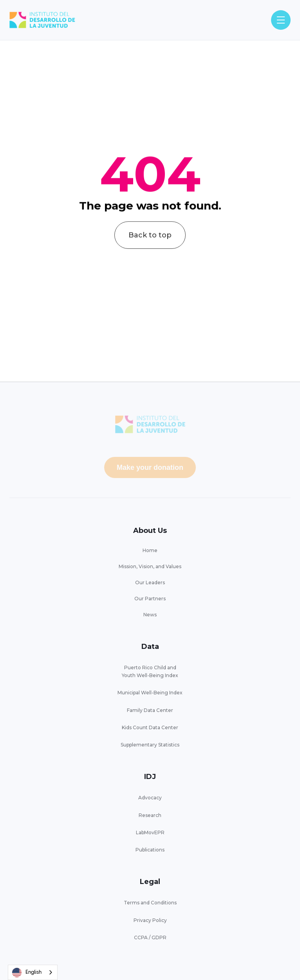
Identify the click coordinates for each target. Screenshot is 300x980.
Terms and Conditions (150, 903)
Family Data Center (150, 710)
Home (150, 550)
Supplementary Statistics (150, 745)
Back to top (150, 243)
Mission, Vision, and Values (150, 566)
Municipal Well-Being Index (150, 693)
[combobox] (33, 972)
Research (150, 815)
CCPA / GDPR (150, 937)
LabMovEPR (150, 832)
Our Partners (150, 599)
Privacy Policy (150, 920)
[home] (42, 20)
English (27, 973)
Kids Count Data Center (150, 727)
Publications (150, 850)
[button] (281, 20)
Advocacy (150, 798)
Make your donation (150, 467)
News (150, 615)
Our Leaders (150, 582)
